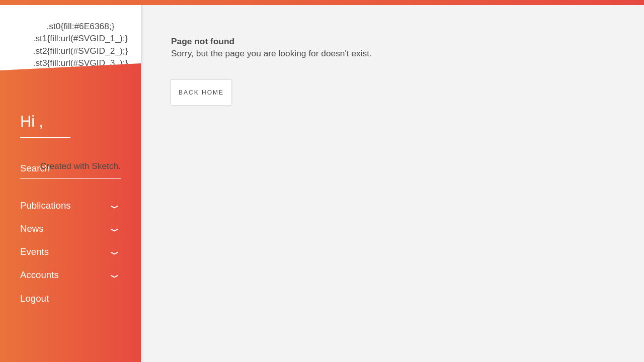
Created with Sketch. (80, 166)
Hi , (32, 121)
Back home (201, 93)
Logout (34, 298)
